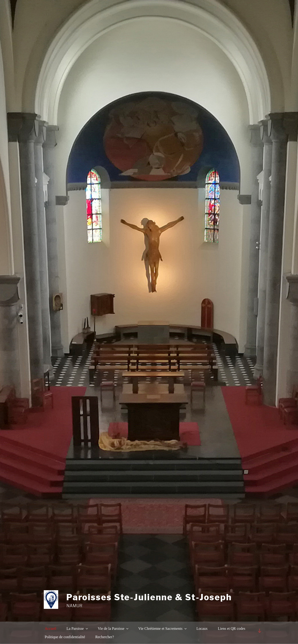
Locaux (202, 629)
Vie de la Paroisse (113, 629)
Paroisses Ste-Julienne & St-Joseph (149, 597)
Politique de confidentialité (65, 637)
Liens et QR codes (232, 629)
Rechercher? (105, 637)
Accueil (51, 629)
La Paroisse (78, 629)
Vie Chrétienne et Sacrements (163, 629)
